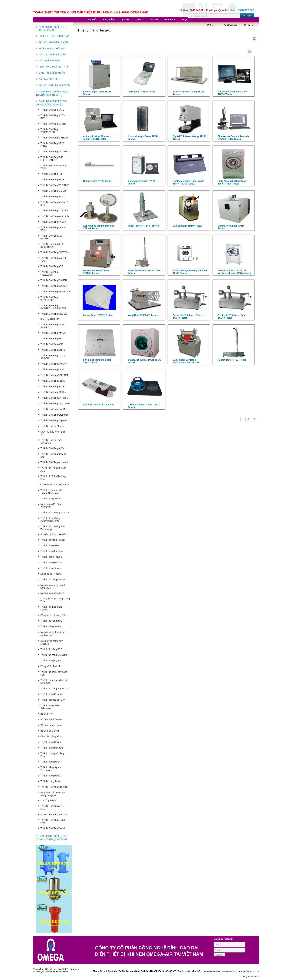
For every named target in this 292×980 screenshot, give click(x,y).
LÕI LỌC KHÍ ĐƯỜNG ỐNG (54, 36)
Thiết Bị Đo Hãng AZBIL (53, 381)
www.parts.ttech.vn (231, 971)
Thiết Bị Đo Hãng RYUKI (53, 387)
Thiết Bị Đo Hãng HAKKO (53, 180)
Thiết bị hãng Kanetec (52, 694)
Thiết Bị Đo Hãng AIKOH (53, 448)
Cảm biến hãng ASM (51, 736)
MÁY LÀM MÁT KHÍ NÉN (52, 54)
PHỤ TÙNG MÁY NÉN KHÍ (53, 67)
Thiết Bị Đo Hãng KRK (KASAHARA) (52, 246)
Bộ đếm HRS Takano (51, 719)
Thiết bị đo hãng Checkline (54, 655)
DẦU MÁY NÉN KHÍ (49, 79)
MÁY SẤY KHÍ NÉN (49, 60)
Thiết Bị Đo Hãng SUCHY (53, 124)
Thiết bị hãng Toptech (51, 499)
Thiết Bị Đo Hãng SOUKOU (54, 286)
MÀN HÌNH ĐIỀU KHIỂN (52, 73)
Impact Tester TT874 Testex (232, 360)
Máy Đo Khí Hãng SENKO (54, 815)
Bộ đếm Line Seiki (50, 731)
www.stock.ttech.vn (250, 971)
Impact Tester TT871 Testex (98, 315)
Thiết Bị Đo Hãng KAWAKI (54, 364)
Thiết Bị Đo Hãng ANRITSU (54, 398)
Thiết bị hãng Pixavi (50, 762)
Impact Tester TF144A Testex (143, 226)
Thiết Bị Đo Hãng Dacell (53, 828)
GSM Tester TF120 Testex (142, 92)
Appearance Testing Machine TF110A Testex (99, 227)
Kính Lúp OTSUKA (50, 319)
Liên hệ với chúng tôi (55, 969)
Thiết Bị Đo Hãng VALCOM (54, 375)
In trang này (230, 25)
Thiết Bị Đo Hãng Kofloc (53, 350)
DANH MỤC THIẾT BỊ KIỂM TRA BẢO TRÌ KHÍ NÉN (52, 93)
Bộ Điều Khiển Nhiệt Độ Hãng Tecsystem (53, 794)
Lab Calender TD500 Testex (188, 226)
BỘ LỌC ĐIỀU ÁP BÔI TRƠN (55, 85)
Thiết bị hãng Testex (51, 568)
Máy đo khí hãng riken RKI (54, 534)
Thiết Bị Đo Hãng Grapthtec (54, 415)
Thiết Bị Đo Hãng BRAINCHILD (49, 299)
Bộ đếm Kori (47, 714)
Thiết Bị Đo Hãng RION (52, 197)
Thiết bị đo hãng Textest (53, 540)
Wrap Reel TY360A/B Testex (143, 315)
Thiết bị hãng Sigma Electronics (51, 769)
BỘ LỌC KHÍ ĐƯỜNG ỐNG (54, 42)
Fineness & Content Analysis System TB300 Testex (233, 138)
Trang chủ (38, 969)
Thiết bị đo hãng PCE (51, 649)
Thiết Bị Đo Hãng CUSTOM (54, 252)
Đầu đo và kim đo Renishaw (55, 485)
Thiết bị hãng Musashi (52, 748)
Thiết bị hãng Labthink (52, 551)
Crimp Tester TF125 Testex (97, 181)
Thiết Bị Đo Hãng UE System (55, 292)
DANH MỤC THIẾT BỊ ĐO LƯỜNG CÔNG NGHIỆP (51, 103)
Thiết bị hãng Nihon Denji (53, 700)
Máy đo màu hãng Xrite (52, 593)
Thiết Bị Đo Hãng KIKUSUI (54, 280)
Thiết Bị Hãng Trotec (51, 781)
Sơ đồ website (73, 969)
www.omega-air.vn (212, 971)
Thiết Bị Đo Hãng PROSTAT (55, 185)
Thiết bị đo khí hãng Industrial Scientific (51, 520)
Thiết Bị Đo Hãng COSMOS (55, 787)
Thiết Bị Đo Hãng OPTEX (53, 392)
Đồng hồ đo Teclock (51, 666)
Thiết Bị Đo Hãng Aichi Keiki (55, 216)
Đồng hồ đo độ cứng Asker (54, 615)
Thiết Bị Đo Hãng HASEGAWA (49, 273)
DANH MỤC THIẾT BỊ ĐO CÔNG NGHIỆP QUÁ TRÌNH (51, 838)
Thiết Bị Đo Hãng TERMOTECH (49, 131)
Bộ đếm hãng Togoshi (52, 725)
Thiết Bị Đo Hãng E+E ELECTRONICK (52, 159)
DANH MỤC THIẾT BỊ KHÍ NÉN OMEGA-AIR (51, 29)
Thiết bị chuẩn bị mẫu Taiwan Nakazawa (51, 492)
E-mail (211, 25)
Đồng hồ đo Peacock (51, 574)
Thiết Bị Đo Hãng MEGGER (55, 314)
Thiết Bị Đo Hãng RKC (52, 339)
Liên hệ (249, 25)
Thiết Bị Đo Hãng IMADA (53, 333)
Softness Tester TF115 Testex (99, 405)
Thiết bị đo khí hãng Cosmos (55, 513)
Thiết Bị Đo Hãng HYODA (54, 222)
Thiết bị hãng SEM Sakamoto (50, 707)
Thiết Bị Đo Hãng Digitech (54, 420)
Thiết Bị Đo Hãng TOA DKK (54, 211)
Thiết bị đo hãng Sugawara (54, 689)
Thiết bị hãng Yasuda (51, 557)
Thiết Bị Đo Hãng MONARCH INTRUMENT (53, 307)
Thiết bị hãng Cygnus (51, 661)
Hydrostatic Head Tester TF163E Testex (96, 272)
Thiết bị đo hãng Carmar (53, 580)
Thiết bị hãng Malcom (51, 563)
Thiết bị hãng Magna (51, 776)
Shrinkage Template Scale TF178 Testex (97, 361)
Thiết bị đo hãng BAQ (51, 621)
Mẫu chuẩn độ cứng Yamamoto (51, 506)
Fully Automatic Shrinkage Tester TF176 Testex (232, 182)
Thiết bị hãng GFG (50, 546)
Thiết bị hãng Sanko (51, 626)
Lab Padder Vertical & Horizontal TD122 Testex (186, 361)
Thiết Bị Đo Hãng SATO (52, 110)
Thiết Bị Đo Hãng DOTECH (54, 138)
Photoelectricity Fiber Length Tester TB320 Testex (189, 182)
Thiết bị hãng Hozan (51, 742)
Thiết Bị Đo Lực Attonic (52, 426)
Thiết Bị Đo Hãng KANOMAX (55, 152)
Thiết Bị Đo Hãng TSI (51, 174)
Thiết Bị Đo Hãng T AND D (54, 409)
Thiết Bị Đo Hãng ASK (52, 344)
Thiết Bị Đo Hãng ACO (52, 266)
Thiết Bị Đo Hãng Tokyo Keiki (55, 404)
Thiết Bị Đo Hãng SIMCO (53, 191)
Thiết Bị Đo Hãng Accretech (54, 462)
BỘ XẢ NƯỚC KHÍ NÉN (52, 49)
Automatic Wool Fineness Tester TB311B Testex (97, 138)
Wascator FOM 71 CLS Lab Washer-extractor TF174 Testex (234, 272)
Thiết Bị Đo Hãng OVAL (52, 370)
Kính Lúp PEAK (48, 801)
